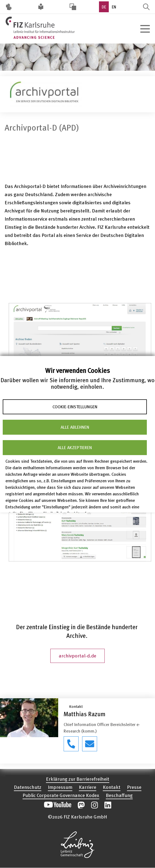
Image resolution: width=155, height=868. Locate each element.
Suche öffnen (146, 7)
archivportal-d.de (77, 655)
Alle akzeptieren (75, 447)
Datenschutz (28, 787)
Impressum (60, 787)
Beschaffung (119, 795)
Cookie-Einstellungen (75, 407)
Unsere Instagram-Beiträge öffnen (94, 805)
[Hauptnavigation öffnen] (145, 29)
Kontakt (112, 787)
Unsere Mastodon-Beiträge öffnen (81, 805)
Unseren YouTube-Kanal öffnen (58, 805)
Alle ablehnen (75, 427)
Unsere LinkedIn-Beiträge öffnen (108, 805)
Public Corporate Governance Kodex (61, 795)
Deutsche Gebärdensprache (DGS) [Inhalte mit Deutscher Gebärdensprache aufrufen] (9, 7)
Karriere (88, 787)
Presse (134, 787)
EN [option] (114, 7)
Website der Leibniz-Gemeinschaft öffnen (77, 845)
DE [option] (104, 7)
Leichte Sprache (41, 7)
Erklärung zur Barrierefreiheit (78, 779)
